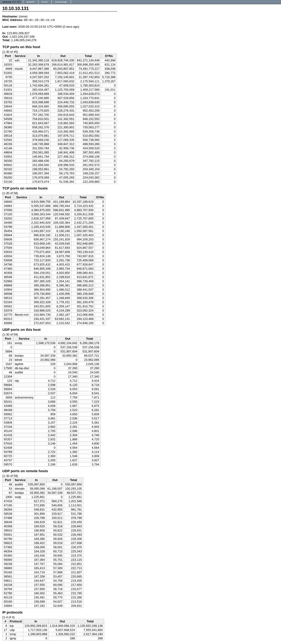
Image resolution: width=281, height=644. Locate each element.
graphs (31, 2)
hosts (45, 2)
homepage (61, 2)
